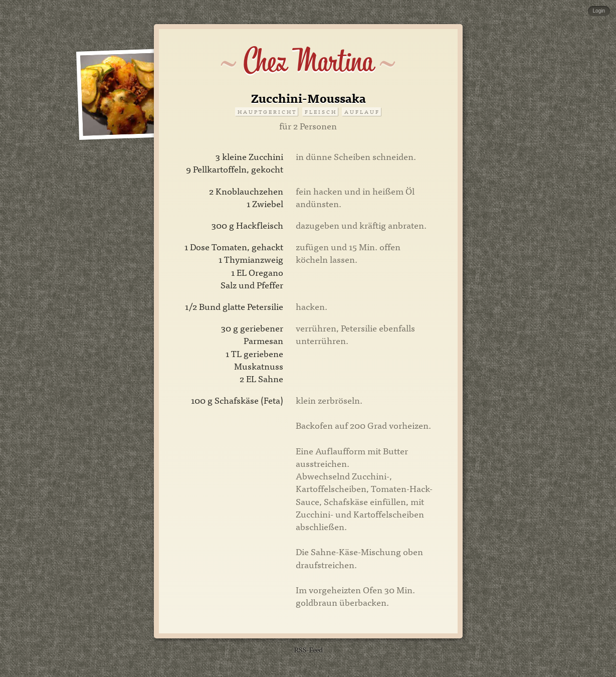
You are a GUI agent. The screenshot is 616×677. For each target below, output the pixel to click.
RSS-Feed (308, 649)
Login (599, 11)
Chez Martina (308, 61)
